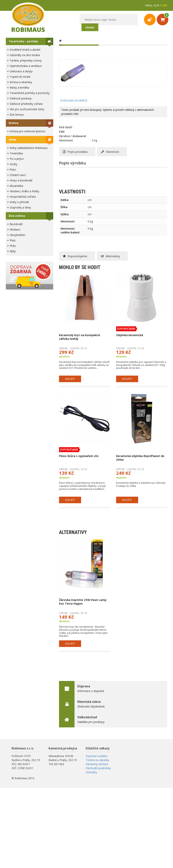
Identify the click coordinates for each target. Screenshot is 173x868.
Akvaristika (16, 186)
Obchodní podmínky (98, 768)
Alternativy (110, 256)
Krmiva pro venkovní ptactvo (28, 131)
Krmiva (14, 123)
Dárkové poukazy (21, 98)
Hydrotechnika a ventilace (26, 66)
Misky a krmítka (19, 88)
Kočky (13, 164)
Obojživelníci (18, 235)
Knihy (12, 140)
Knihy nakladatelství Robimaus (29, 148)
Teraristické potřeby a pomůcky (30, 93)
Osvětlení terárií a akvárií (25, 50)
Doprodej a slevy (20, 207)
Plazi (13, 240)
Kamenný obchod (97, 764)
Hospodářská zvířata (23, 197)
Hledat (90, 27)
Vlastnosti (110, 152)
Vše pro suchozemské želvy (27, 109)
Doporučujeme (75, 256)
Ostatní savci (18, 175)
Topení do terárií (20, 77)
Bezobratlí (16, 224)
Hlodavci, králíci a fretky (24, 191)
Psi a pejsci (17, 159)
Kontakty (91, 772)
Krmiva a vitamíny (21, 82)
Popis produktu (75, 152)
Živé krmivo (17, 115)
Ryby (13, 251)
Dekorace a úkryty (21, 71)
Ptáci (13, 170)
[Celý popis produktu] (74, 100)
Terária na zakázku (98, 760)
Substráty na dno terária (25, 55)
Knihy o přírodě (19, 202)
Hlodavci (15, 229)
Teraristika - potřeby (23, 41)
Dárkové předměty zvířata (26, 104)
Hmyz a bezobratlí (21, 180)
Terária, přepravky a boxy (26, 60)
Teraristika (16, 153)
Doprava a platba (97, 756)
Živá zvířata (17, 216)
